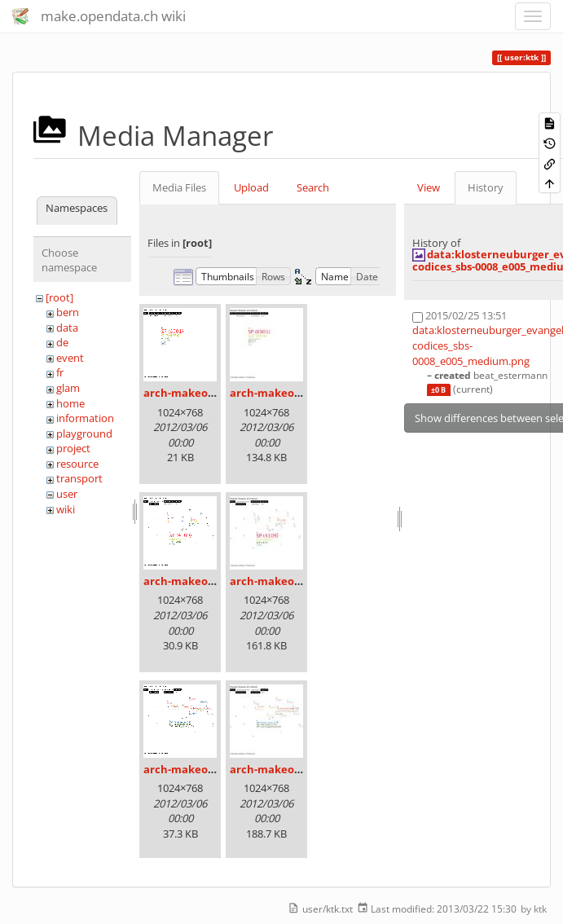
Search (313, 187)
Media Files (179, 187)
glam (68, 388)
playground (84, 433)
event (70, 358)
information (85, 418)
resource (77, 464)
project (73, 448)
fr (60, 372)
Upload (251, 187)
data (67, 328)
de (62, 342)
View (429, 187)
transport (79, 478)
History (486, 187)
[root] (59, 297)
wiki (66, 509)
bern (68, 312)
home (70, 403)
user (67, 494)
